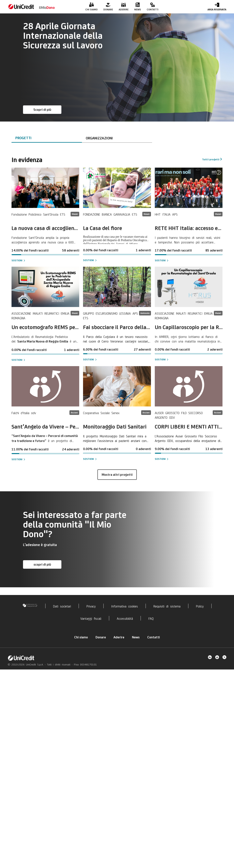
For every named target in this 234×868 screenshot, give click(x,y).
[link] (21, 7)
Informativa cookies (125, 606)
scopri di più (42, 564)
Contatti (154, 637)
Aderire (119, 637)
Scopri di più (42, 110)
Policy (200, 606)
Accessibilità (125, 618)
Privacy (91, 606)
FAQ (151, 618)
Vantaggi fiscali (91, 618)
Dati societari (62, 606)
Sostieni (17, 260)
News (136, 637)
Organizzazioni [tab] (99, 138)
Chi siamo (81, 637)
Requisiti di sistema (167, 606)
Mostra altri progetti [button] (117, 475)
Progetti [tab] (23, 138)
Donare (101, 637)
